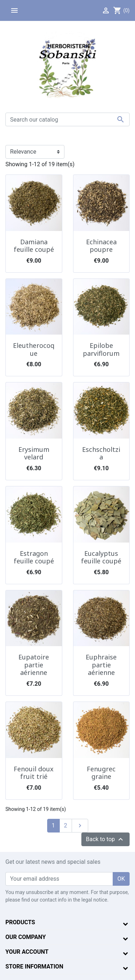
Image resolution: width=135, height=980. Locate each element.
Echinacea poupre (101, 246)
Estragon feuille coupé (34, 557)
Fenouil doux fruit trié (34, 773)
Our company (26, 937)
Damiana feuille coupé (34, 246)
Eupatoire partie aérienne (34, 665)
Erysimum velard (34, 453)
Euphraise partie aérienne (101, 665)
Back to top (105, 839)
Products (20, 922)
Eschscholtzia (101, 453)
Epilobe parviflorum (101, 349)
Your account (27, 952)
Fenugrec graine (101, 773)
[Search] (67, 119)
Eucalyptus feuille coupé (101, 557)
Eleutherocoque (34, 349)
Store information (34, 967)
